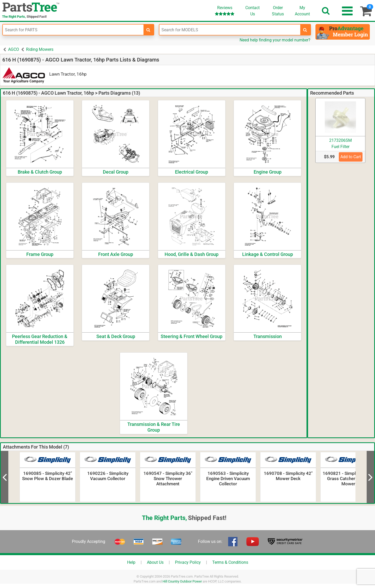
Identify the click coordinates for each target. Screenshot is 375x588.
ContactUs (252, 11)
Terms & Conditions (230, 562)
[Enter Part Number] (73, 30)
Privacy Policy (188, 562)
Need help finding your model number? (275, 40)
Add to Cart (351, 157)
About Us (155, 562)
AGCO (14, 49)
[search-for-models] (305, 30)
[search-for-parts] (148, 30)
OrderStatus (278, 11)
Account (302, 11)
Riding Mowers (40, 49)
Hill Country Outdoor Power (182, 581)
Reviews (225, 11)
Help (131, 562)
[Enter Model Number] (230, 30)
